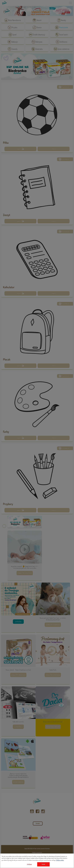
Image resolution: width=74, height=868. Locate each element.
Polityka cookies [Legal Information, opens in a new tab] (60, 860)
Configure (29, 864)
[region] (37, 861)
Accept (43, 864)
